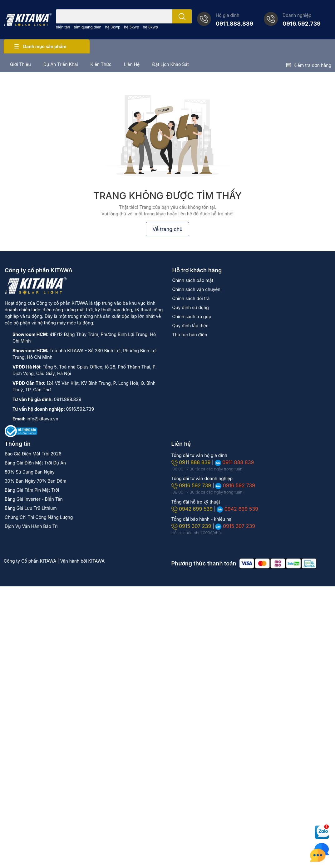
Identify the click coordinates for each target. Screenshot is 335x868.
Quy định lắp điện (190, 326)
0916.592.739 (302, 24)
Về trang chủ (167, 229)
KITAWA (97, 561)
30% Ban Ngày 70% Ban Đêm (35, 481)
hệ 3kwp (113, 27)
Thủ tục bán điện (190, 335)
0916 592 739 (192, 485)
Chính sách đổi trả (191, 298)
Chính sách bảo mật (193, 280)
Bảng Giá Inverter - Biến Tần (34, 499)
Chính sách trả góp (192, 316)
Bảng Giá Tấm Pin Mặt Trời (32, 490)
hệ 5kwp (131, 27)
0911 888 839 (192, 462)
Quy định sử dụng (191, 307)
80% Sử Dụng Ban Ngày (30, 472)
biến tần (63, 27)
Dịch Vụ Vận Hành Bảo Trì (31, 526)
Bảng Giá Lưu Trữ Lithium (31, 508)
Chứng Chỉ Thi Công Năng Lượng (39, 517)
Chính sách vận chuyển (196, 289)
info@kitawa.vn (42, 419)
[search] (182, 16)
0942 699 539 (193, 509)
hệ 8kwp (150, 27)
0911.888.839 (234, 24)
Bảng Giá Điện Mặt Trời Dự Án (35, 463)
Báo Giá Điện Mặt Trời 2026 (33, 454)
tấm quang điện (87, 27)
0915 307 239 (192, 526)
